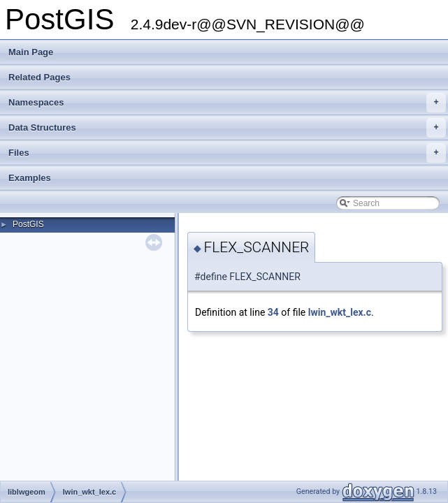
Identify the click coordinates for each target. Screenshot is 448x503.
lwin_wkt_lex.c (340, 312)
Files (227, 153)
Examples (30, 178)
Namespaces (227, 103)
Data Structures (227, 128)
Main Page (31, 52)
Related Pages (39, 77)
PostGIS (28, 224)
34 (273, 312)
